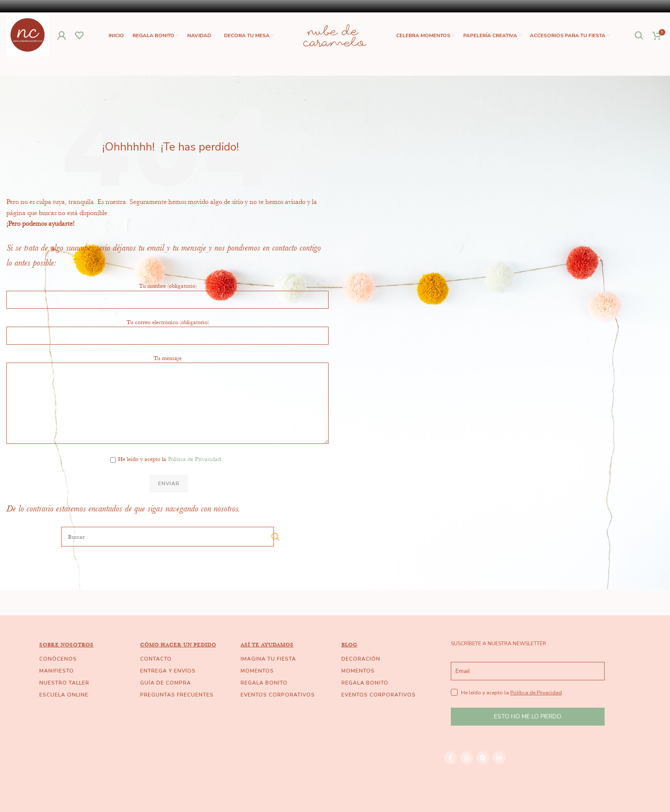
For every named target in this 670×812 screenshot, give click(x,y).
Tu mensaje (167, 381)
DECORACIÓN (361, 659)
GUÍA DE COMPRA (166, 683)
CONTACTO (156, 659)
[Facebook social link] (450, 758)
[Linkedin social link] (499, 758)
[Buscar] (639, 36)
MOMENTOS (257, 671)
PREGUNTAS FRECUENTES (177, 695)
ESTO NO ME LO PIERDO (528, 717)
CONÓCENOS (58, 659)
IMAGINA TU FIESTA (268, 659)
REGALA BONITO (264, 683)
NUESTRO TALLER (64, 683)
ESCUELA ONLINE (64, 695)
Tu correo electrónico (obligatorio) (167, 329)
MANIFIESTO (57, 671)
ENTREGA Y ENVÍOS (168, 671)
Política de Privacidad (194, 460)
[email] (528, 672)
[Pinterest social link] (483, 758)
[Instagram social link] (467, 758)
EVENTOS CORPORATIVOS (278, 695)
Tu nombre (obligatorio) (167, 293)
